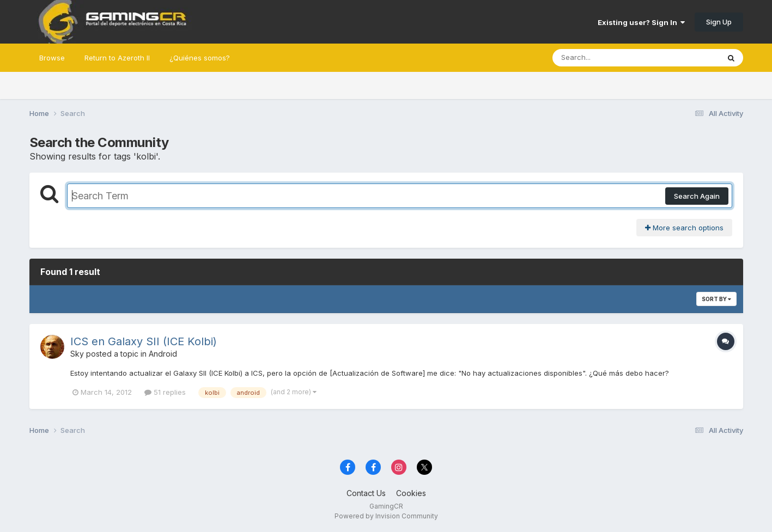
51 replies (165, 392)
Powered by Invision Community (386, 516)
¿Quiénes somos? (200, 58)
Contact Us (366, 493)
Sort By (716, 299)
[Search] (606, 58)
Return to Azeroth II (117, 58)
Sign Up (719, 22)
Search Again (697, 196)
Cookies (411, 493)
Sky (77, 354)
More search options (684, 228)
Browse (52, 58)
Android (163, 354)
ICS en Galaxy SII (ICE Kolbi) (144, 341)
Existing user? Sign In (641, 22)
